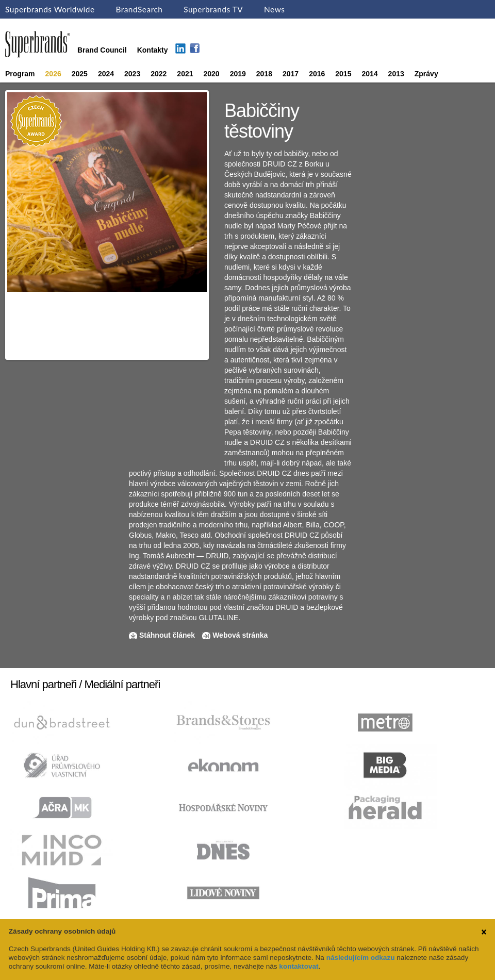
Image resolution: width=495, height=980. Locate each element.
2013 (396, 74)
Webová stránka (240, 635)
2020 (212, 74)
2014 (369, 74)
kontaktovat (299, 966)
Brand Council (102, 50)
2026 (53, 74)
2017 (291, 74)
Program (20, 74)
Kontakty (153, 50)
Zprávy (426, 74)
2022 (159, 74)
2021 (185, 74)
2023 (132, 74)
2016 (317, 74)
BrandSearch (139, 9)
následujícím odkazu (361, 958)
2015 (343, 74)
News (274, 9)
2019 (238, 74)
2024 (106, 74)
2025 (80, 74)
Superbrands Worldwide (50, 9)
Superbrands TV (213, 9)
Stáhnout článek (167, 635)
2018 (264, 74)
